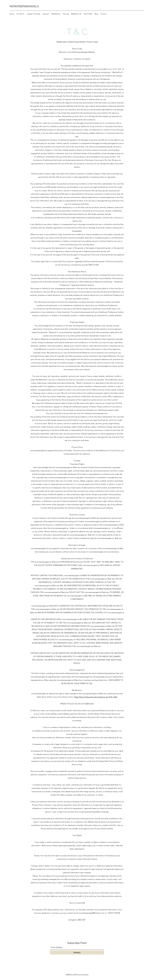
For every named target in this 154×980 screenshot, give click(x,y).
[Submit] (77, 952)
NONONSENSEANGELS (24, 6)
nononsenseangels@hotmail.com (91, 913)
